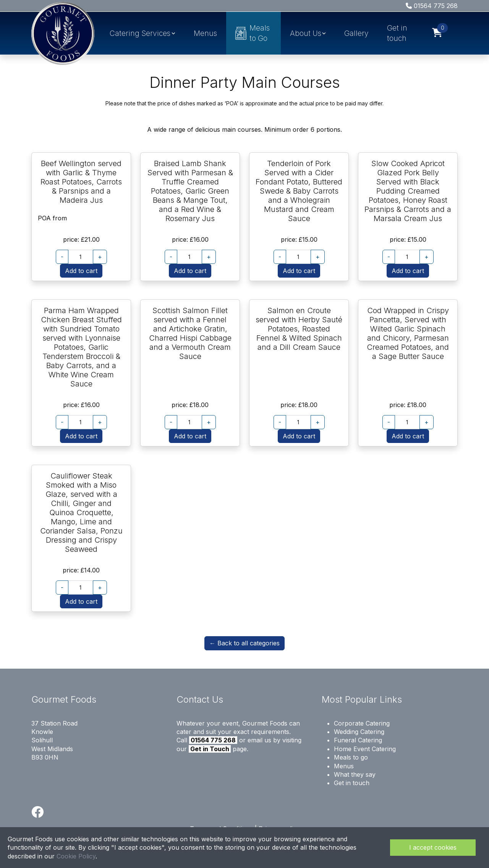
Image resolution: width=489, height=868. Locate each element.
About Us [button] (306, 33)
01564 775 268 (432, 6)
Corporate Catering (362, 723)
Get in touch (397, 33)
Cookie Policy (76, 856)
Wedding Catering (359, 732)
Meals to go (351, 757)
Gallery (356, 33)
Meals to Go (253, 33)
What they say (355, 774)
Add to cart (81, 271)
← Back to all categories (244, 643)
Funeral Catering (358, 740)
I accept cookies (433, 847)
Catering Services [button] (140, 33)
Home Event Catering (365, 749)
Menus (205, 33)
